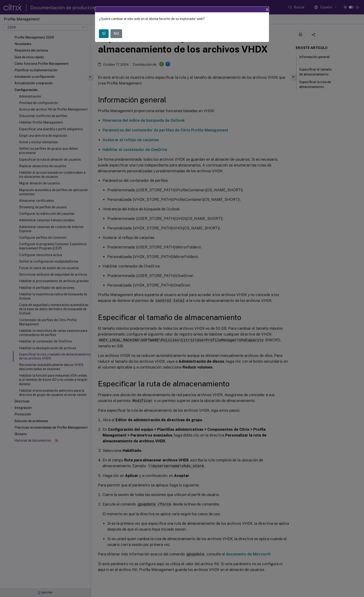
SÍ (104, 34)
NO (116, 34)
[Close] (267, 10)
